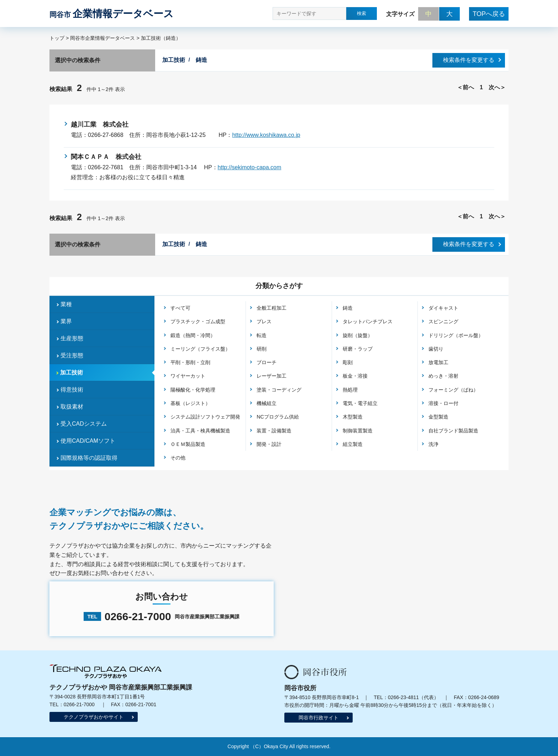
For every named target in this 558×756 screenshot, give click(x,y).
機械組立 (267, 403)
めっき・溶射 (443, 376)
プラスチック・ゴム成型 (198, 321)
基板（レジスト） (190, 403)
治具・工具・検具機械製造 (200, 431)
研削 (262, 349)
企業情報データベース (112, 14)
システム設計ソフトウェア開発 (205, 417)
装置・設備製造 (274, 431)
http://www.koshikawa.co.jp (266, 135)
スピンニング (443, 321)
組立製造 (353, 444)
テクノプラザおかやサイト (94, 717)
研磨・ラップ (358, 349)
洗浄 (433, 444)
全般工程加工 (272, 308)
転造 (262, 335)
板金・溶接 (355, 376)
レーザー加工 (272, 376)
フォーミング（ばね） (453, 390)
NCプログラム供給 (278, 417)
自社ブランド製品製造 (453, 431)
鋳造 (348, 308)
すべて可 (180, 308)
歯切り (436, 349)
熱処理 (350, 390)
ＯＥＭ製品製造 (188, 444)
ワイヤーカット (188, 376)
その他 (178, 458)
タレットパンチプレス (368, 321)
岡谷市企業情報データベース (102, 38)
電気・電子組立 (360, 403)
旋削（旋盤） (358, 335)
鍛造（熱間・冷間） (193, 335)
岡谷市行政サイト (319, 718)
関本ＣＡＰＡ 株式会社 (106, 157)
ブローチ (267, 362)
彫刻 (348, 362)
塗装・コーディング (279, 390)
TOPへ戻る (489, 14)
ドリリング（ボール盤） (456, 335)
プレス (264, 321)
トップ (57, 38)
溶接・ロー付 (443, 403)
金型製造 (438, 417)
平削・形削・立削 (190, 362)
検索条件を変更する (469, 60)
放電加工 (438, 362)
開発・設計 (269, 444)
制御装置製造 (358, 431)
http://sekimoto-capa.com (250, 167)
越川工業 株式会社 (100, 124)
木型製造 (353, 417)
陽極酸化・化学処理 (193, 390)
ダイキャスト (443, 308)
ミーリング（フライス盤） (200, 349)
